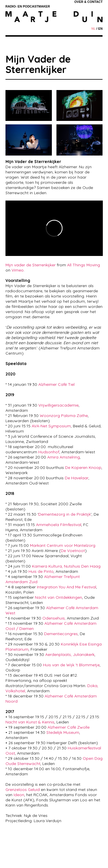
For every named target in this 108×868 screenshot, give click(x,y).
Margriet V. (72, 856)
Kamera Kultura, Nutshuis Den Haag (66, 566)
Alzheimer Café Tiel (56, 384)
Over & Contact (88, 2)
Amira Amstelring (64, 457)
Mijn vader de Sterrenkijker (31, 265)
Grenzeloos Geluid (23, 790)
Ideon (19, 795)
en (100, 29)
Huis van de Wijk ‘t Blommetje (71, 665)
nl (93, 29)
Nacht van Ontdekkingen (58, 597)
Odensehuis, (54, 618)
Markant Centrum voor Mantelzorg (63, 545)
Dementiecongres (61, 634)
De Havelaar (77, 478)
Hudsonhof (49, 452)
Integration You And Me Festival (66, 587)
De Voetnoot (73, 551)
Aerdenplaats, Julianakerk (70, 654)
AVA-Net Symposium (51, 426)
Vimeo (18, 270)
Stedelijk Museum (63, 732)
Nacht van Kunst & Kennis (30, 722)
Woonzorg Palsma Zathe (64, 416)
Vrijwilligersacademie (58, 405)
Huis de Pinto (41, 571)
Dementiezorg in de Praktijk (65, 514)
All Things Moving (84, 265)
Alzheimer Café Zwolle (69, 727)
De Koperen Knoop (83, 467)
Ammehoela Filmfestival (59, 525)
